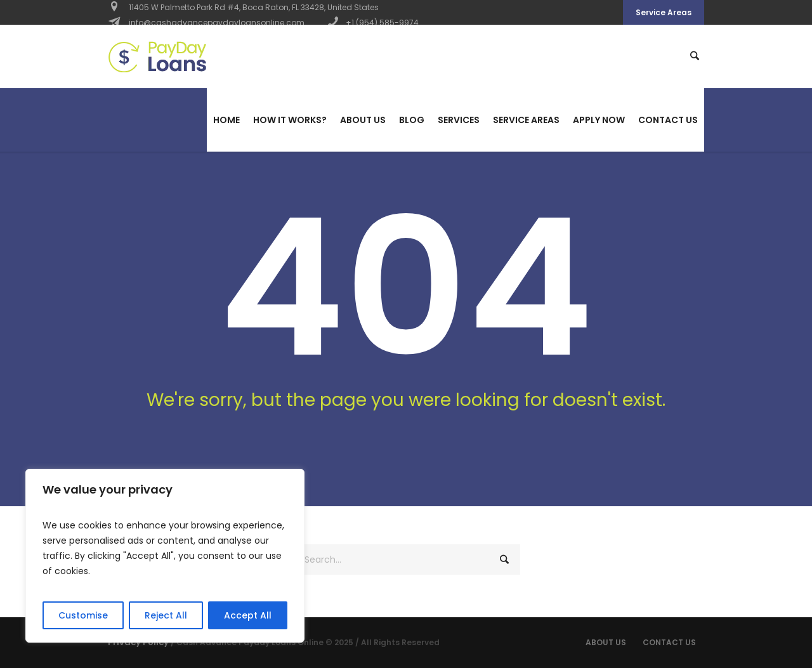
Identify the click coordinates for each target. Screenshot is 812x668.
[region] (165, 556)
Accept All (248, 615)
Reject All (166, 615)
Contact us (669, 642)
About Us (606, 642)
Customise (83, 615)
